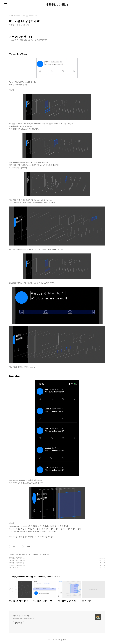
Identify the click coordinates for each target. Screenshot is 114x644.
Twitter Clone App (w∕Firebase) (27, 554)
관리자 (64, 640)
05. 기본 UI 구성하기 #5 (16, 558)
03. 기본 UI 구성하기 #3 (16, 563)
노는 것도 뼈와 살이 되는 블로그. (24, 618)
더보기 (11, 90)
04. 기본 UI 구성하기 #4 (16, 560)
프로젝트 (12, 554)
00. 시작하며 (13, 568)
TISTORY (57, 640)
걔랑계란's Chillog (57, 4)
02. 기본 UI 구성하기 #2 (16, 565)
